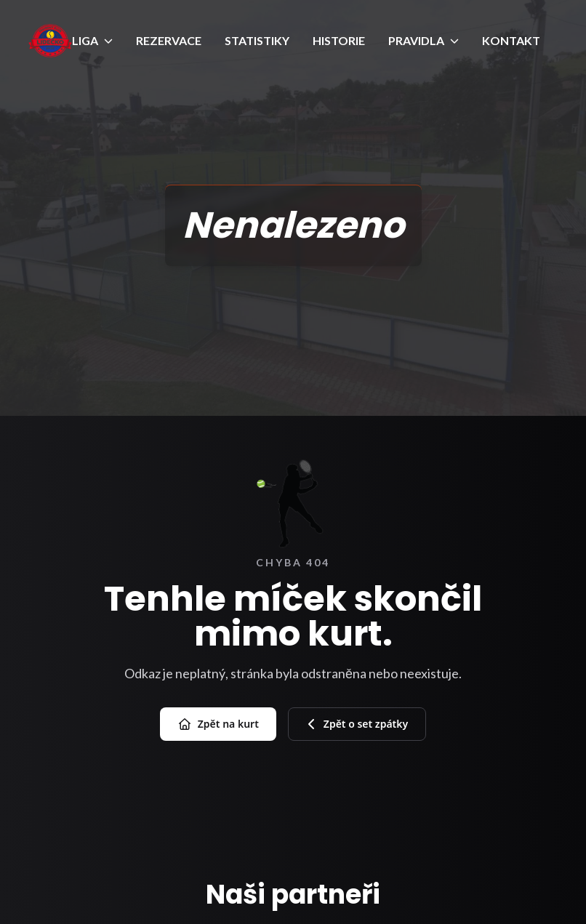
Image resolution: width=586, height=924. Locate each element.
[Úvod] (50, 41)
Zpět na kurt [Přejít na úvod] (218, 724)
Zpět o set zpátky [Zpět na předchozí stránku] (357, 724)
